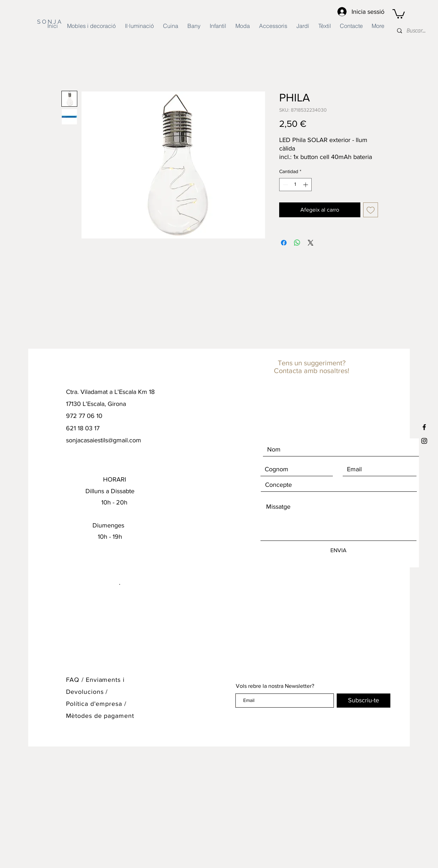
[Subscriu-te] (364, 701)
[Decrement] (285, 185)
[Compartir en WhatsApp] (297, 243)
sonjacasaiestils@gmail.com (104, 440)
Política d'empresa (95, 704)
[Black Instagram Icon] (424, 441)
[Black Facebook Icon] (424, 427)
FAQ (73, 680)
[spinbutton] (295, 185)
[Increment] (306, 185)
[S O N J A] (58, 22)
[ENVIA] (338, 550)
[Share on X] (311, 243)
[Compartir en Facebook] (284, 243)
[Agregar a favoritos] (371, 210)
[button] (399, 13)
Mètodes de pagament (100, 716)
